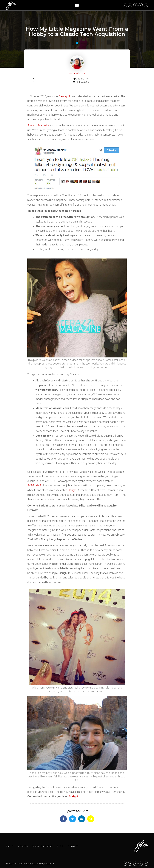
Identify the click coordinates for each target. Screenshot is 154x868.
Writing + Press (42, 846)
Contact (73, 846)
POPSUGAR (34, 485)
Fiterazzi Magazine (38, 125)
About (10, 846)
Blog (60, 846)
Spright (72, 490)
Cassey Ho (65, 96)
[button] (77, 5)
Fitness (23, 846)
